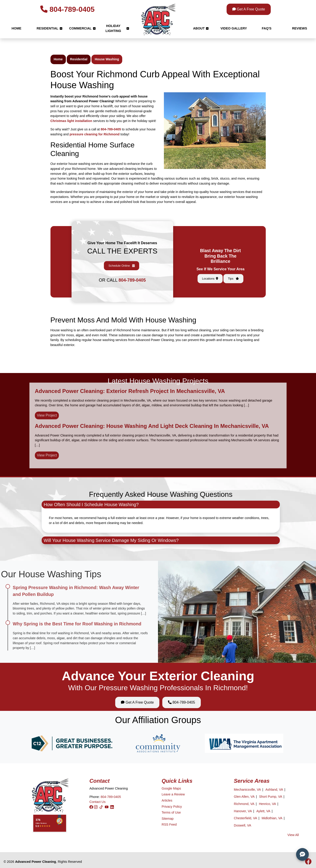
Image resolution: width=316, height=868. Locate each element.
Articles (167, 800)
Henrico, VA (268, 804)
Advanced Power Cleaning (36, 862)
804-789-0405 (67, 9)
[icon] (308, 863)
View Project (47, 399)
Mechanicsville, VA (247, 790)
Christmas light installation (71, 121)
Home (58, 59)
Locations (219, 264)
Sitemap (168, 819)
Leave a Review (173, 794)
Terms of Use (171, 812)
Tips (222, 264)
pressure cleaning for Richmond (95, 134)
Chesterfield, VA (245, 818)
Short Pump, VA (271, 797)
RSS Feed (169, 824)
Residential (79, 59)
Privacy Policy (172, 807)
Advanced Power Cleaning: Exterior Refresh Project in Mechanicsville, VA (130, 375)
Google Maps (171, 788)
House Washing (107, 59)
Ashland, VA (274, 790)
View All (293, 835)
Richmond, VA (244, 804)
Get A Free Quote (249, 9)
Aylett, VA (263, 811)
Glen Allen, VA (244, 797)
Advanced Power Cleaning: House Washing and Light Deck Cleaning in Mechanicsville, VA (152, 410)
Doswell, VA (243, 825)
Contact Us (97, 802)
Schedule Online (122, 262)
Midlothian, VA (272, 818)
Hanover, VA (243, 811)
